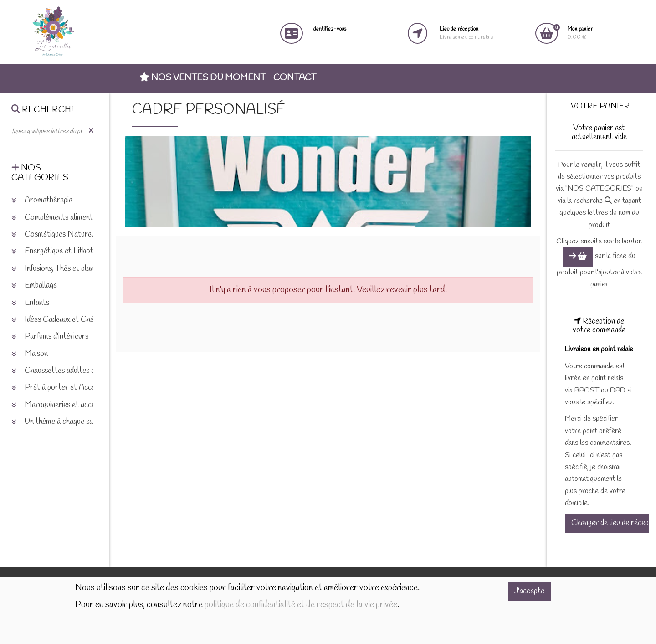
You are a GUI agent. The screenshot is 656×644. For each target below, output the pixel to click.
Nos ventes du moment (202, 78)
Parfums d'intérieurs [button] (50, 337)
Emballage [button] (34, 286)
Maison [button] (30, 354)
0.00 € (580, 33)
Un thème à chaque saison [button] (58, 422)
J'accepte (529, 591)
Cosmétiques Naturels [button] (54, 234)
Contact (295, 78)
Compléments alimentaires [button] (60, 218)
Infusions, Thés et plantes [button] (58, 269)
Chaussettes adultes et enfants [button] (67, 371)
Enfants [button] (30, 303)
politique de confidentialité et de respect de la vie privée (301, 605)
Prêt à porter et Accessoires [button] (64, 388)
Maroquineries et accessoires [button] (64, 405)
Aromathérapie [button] (42, 200)
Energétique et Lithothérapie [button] (64, 251)
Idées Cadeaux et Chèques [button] (60, 320)
